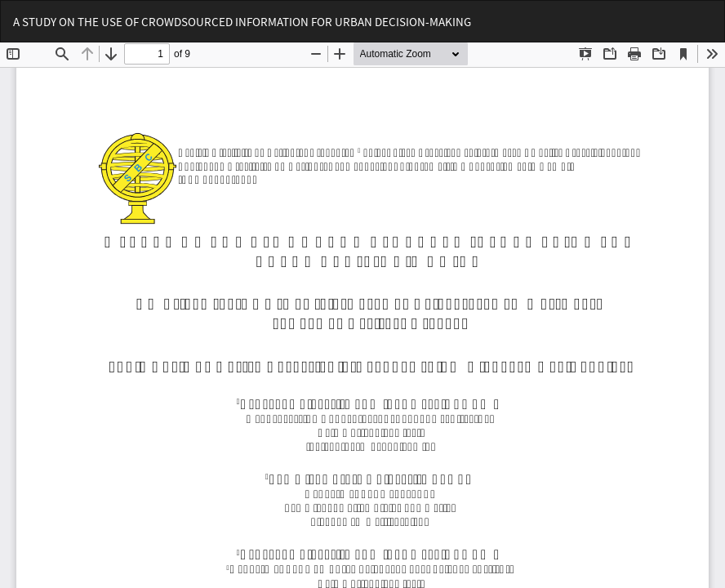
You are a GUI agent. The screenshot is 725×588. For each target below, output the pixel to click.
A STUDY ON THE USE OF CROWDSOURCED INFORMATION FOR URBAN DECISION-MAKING (242, 22)
